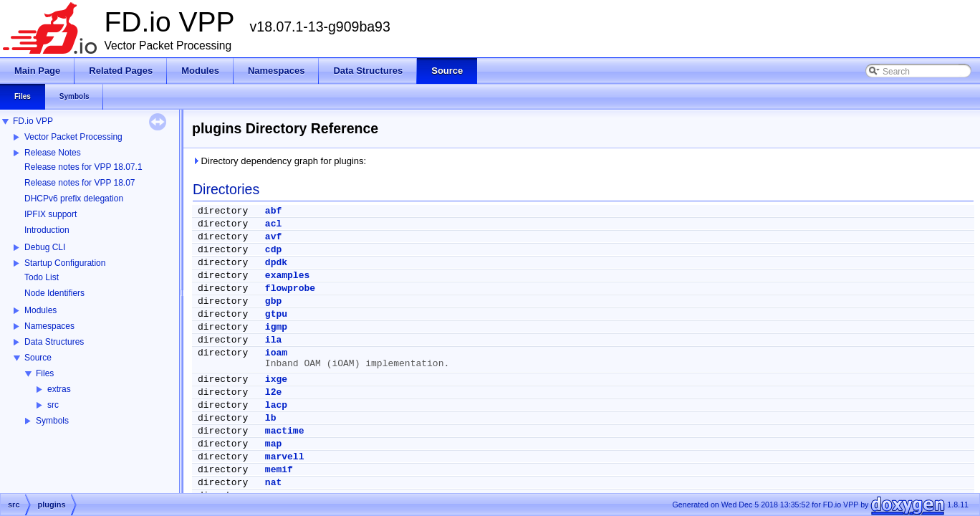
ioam (276, 353)
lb (271, 418)
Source (38, 358)
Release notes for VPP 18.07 (80, 183)
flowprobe (290, 288)
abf (273, 211)
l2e (273, 392)
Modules (40, 310)
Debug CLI (45, 247)
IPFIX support (51, 214)
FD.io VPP (33, 121)
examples (287, 276)
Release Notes (53, 153)
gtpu (276, 314)
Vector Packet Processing (73, 137)
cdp (273, 250)
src (53, 405)
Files (45, 373)
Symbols (52, 421)
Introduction (47, 230)
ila (273, 340)
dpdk (276, 263)
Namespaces (49, 326)
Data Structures (54, 342)
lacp (276, 405)
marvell (285, 457)
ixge (276, 379)
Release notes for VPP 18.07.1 (83, 167)
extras (59, 389)
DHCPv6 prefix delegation (74, 199)
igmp (276, 327)
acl (273, 224)
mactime (285, 431)
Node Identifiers (54, 293)
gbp (273, 301)
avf (273, 237)
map (273, 444)
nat (273, 483)
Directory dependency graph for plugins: (279, 161)
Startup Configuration (65, 263)
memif (279, 470)
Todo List (42, 277)
